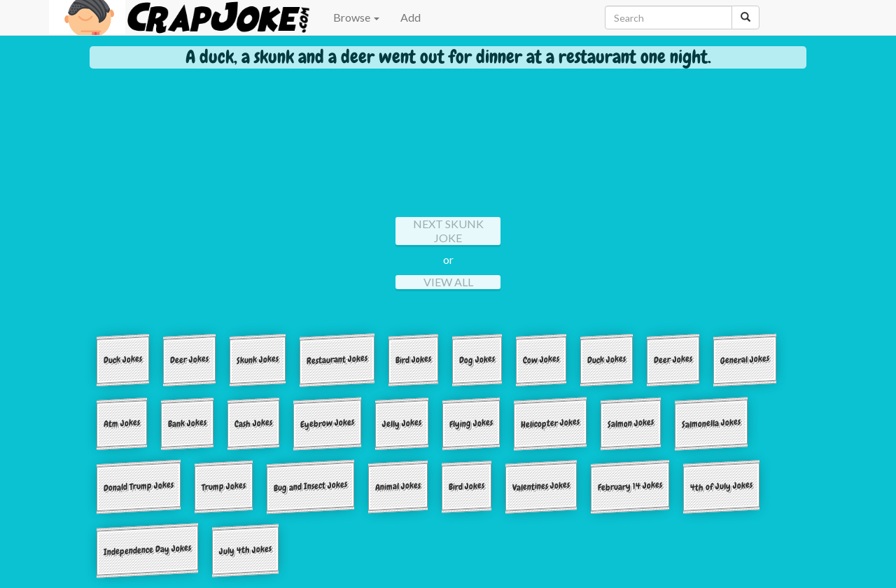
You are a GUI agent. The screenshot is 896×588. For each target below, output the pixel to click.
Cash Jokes (253, 423)
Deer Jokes (189, 359)
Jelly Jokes (402, 423)
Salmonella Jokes (711, 422)
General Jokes (745, 359)
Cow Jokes (541, 359)
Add (411, 17)
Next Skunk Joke (448, 231)
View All (448, 282)
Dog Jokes (477, 359)
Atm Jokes (122, 423)
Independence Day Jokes (147, 550)
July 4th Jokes (245, 550)
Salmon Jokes (631, 423)
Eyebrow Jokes (327, 423)
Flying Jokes (471, 423)
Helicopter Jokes (550, 422)
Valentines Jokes (541, 486)
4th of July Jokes (721, 486)
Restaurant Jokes (337, 360)
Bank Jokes (187, 423)
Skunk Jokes (258, 359)
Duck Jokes (123, 359)
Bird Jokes (413, 359)
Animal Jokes (398, 486)
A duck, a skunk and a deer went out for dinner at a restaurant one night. (448, 57)
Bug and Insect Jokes (310, 487)
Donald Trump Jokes (139, 486)
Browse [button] (356, 17)
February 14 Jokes (630, 486)
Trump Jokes (224, 486)
